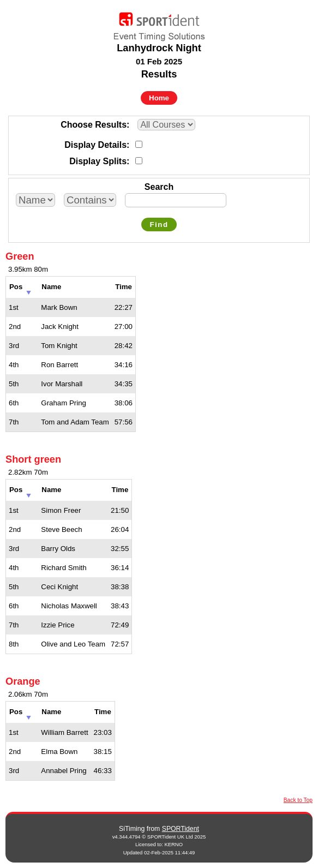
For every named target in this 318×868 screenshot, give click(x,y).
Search (159, 187)
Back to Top (298, 800)
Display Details (95, 145)
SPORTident (181, 829)
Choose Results (94, 125)
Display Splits (98, 161)
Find (159, 225)
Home (159, 98)
